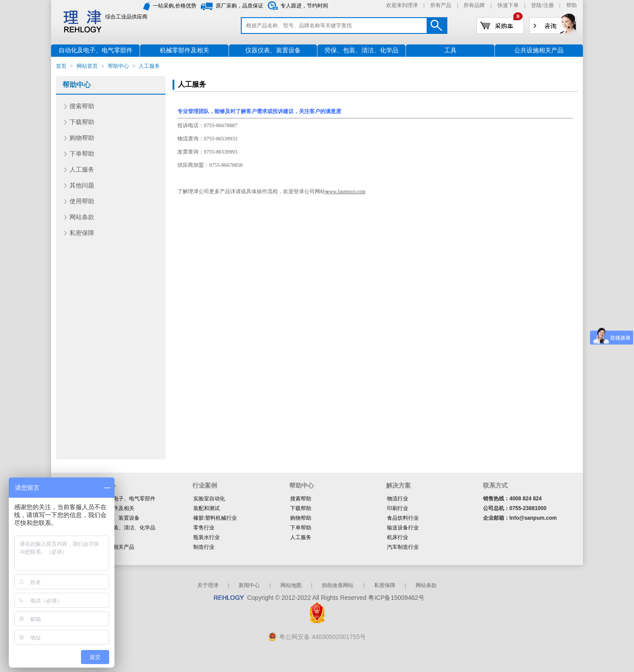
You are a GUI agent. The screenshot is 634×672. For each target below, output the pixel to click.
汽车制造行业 (403, 547)
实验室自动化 (209, 499)
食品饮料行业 (403, 518)
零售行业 (204, 528)
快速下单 (508, 5)
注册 (549, 5)
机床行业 (398, 537)
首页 (61, 66)
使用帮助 (82, 201)
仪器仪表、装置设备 (116, 518)
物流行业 (398, 499)
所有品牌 (474, 5)
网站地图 (291, 585)
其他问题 (82, 185)
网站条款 (82, 217)
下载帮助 (82, 122)
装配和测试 (206, 508)
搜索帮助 (82, 106)
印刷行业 (398, 508)
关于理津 (208, 585)
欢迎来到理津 (402, 5)
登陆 (536, 5)
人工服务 (82, 170)
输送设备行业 (403, 528)
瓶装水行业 (206, 537)
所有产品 (441, 5)
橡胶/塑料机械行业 (215, 518)
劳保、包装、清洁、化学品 (124, 528)
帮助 (571, 5)
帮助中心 (118, 66)
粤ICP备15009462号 (396, 598)
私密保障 (82, 233)
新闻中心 (249, 585)
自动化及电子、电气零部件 (124, 499)
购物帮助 (82, 138)
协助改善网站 (338, 585)
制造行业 (204, 547)
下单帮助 (82, 154)
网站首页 (87, 66)
